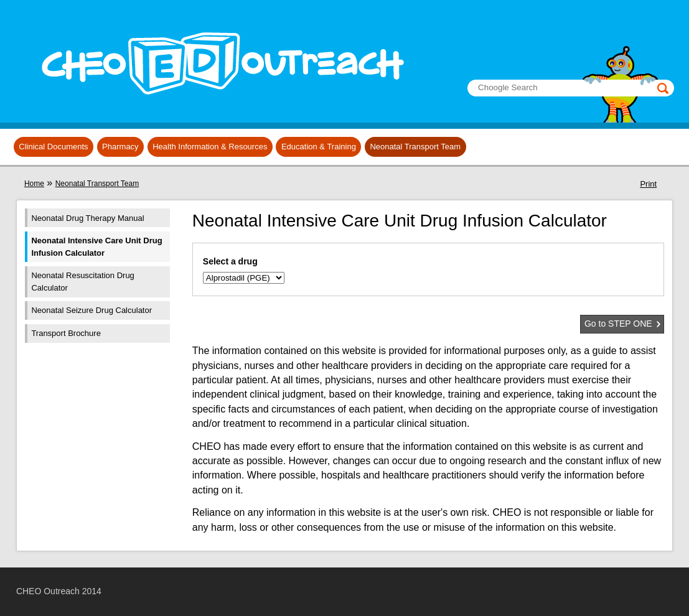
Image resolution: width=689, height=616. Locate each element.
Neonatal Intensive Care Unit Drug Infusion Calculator (96, 247)
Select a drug (230, 261)
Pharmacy (120, 147)
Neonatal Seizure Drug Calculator (91, 310)
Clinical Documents (53, 147)
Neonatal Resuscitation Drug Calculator (82, 282)
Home (34, 184)
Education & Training (319, 147)
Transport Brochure (66, 333)
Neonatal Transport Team (415, 147)
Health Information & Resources (210, 147)
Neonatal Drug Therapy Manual (87, 218)
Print (648, 184)
